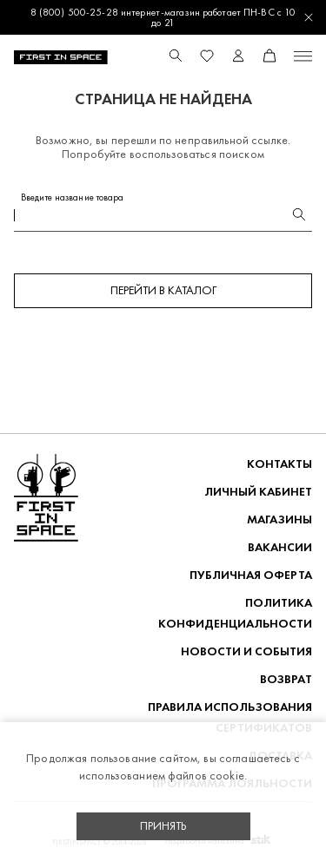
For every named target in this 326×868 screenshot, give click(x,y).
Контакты (279, 464)
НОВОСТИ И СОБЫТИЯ (246, 651)
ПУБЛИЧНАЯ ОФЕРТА (251, 575)
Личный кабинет (258, 492)
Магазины (279, 519)
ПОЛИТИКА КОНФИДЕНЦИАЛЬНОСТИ (235, 613)
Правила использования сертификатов (230, 717)
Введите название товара (73, 197)
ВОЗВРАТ (286, 679)
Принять (163, 826)
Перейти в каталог (163, 290)
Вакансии (280, 547)
